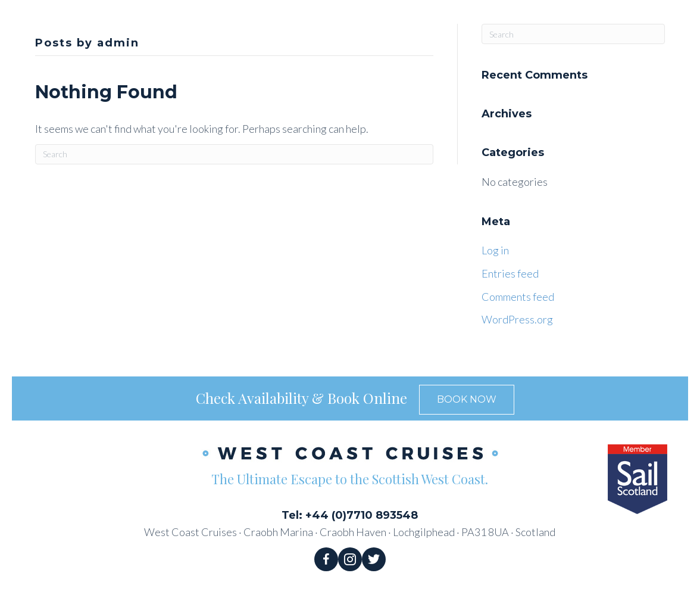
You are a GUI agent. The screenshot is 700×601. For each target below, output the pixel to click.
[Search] (235, 154)
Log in (495, 250)
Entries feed (510, 273)
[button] (467, 400)
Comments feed (518, 297)
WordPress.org (517, 319)
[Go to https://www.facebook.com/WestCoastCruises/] (326, 559)
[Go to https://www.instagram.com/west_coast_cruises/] (350, 559)
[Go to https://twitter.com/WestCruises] (374, 559)
